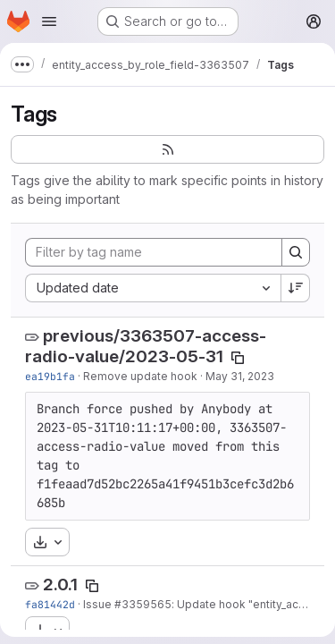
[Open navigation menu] (49, 21)
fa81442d (50, 604)
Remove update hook (140, 376)
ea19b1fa (50, 376)
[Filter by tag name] (154, 252)
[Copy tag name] (238, 358)
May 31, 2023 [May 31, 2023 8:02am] (240, 376)
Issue (99, 604)
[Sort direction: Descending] (296, 288)
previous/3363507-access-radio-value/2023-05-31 (146, 346)
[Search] (296, 252)
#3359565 (143, 604)
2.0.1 (60, 585)
